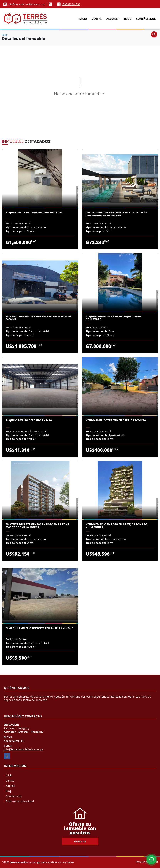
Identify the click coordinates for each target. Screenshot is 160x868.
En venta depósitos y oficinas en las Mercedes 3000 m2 (39, 318)
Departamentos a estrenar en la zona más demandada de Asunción (116, 214)
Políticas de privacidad (20, 801)
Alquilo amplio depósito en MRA (29, 420)
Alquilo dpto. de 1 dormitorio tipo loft (34, 213)
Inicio (83, 19)
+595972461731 (71, 4)
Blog (128, 19)
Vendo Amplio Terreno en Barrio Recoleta (116, 420)
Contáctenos (146, 19)
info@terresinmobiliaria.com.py (24, 749)
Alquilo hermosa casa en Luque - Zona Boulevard (113, 318)
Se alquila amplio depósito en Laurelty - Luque (39, 628)
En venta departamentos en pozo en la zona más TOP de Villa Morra (38, 526)
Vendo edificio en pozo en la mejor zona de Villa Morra (117, 526)
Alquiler (113, 19)
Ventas (97, 19)
